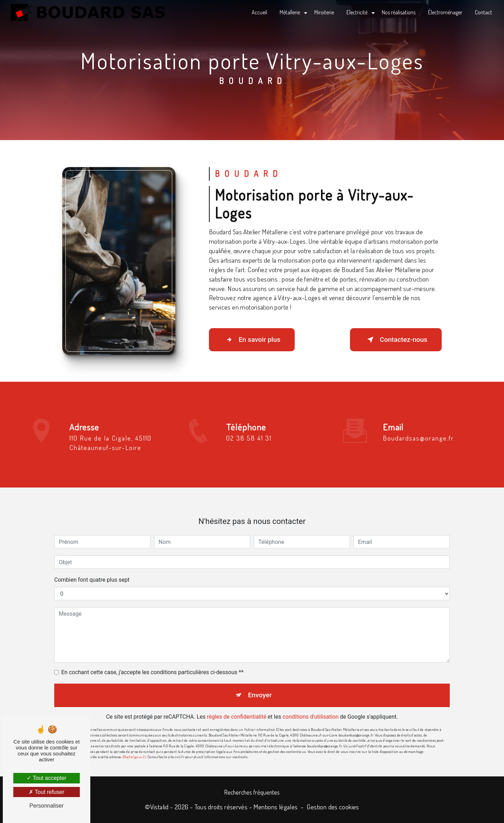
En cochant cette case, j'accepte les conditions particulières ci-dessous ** (152, 663)
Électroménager (445, 12)
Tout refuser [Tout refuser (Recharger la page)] (47, 792)
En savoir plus (252, 340)
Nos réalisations (399, 12)
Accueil (259, 12)
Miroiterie (324, 12)
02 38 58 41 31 (249, 447)
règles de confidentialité (237, 708)
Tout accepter (46, 778)
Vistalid (159, 807)
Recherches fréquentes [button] (252, 792)
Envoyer (260, 686)
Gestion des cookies (333, 807)
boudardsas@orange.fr (418, 429)
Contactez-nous (396, 340)
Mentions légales (275, 807)
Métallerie (290, 12)
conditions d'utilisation (310, 708)
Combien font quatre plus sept (92, 571)
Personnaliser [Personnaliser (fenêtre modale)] (47, 806)
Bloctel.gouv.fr (134, 748)
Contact (484, 12)
